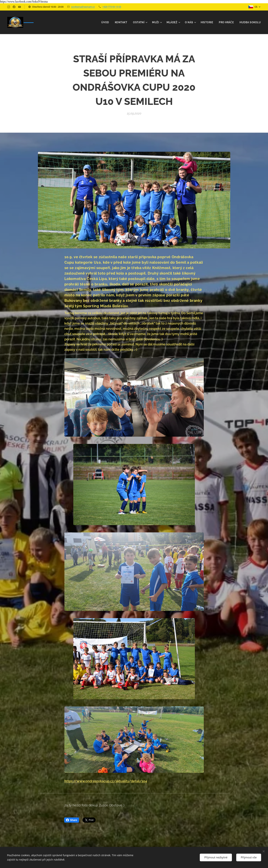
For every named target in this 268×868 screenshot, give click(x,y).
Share (72, 820)
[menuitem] (104, 22)
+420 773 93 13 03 (112, 7)
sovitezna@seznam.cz (83, 7)
